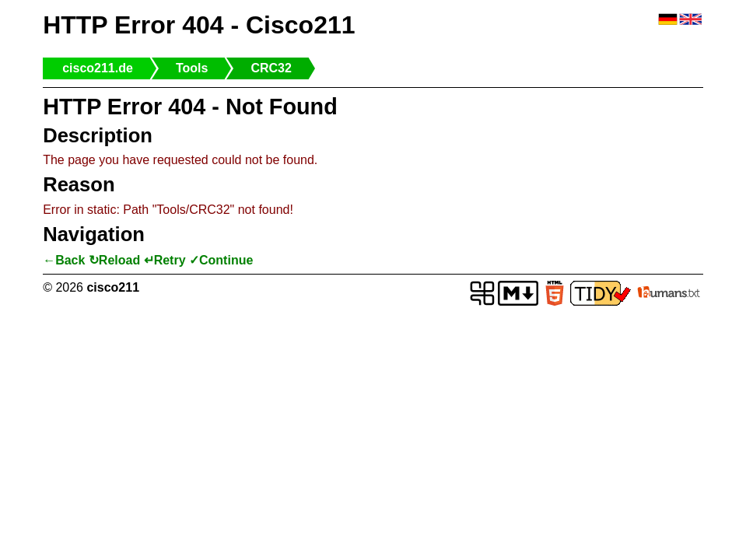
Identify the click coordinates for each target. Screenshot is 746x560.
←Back (64, 260)
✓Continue (221, 260)
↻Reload (114, 260)
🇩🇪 (668, 20)
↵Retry (165, 260)
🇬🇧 (691, 20)
